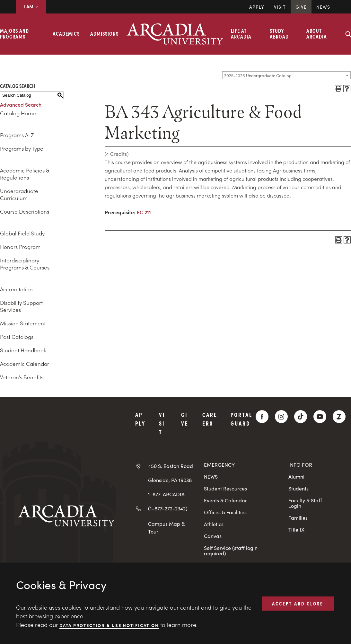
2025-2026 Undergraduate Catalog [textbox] (258, 75)
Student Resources (225, 488)
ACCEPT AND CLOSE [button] (298, 603)
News (323, 7)
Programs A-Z (17, 135)
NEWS (211, 476)
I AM (31, 6)
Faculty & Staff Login (305, 503)
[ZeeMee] (339, 417)
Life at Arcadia (241, 33)
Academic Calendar (25, 364)
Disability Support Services (21, 306)
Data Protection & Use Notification (109, 625)
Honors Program (20, 247)
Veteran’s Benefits (22, 377)
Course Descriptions (25, 211)
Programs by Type (22, 148)
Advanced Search (21, 104)
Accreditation (16, 289)
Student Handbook (23, 350)
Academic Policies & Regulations (25, 174)
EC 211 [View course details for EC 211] (144, 212)
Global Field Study (22, 233)
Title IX (296, 529)
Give (301, 7)
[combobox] (286, 75)
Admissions (104, 33)
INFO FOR (300, 465)
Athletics (214, 524)
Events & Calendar (225, 500)
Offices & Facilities (225, 512)
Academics (66, 33)
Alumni (296, 476)
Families (298, 518)
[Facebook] (262, 417)
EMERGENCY (219, 465)
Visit (280, 7)
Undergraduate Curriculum (19, 194)
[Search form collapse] (348, 34)
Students (298, 488)
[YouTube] (320, 417)
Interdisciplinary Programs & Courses (25, 264)
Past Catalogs (17, 337)
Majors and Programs (14, 33)
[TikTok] (301, 417)
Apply (257, 7)
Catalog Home (18, 113)
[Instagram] (281, 417)
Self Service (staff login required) (231, 551)
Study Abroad (279, 33)
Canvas (213, 536)
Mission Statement (23, 323)
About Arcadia (317, 33)
